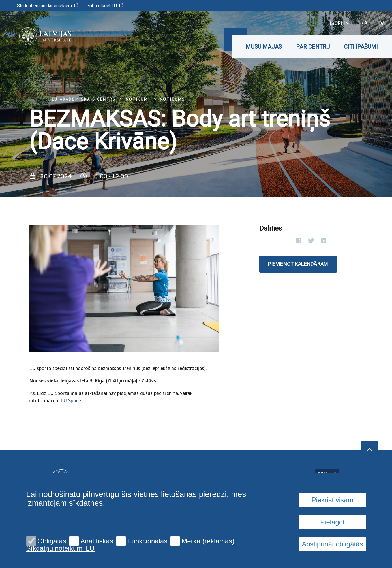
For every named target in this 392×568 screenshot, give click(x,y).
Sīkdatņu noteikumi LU (60, 548)
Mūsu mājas (264, 47)
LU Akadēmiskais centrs (84, 99)
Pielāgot (332, 522)
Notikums (173, 99)
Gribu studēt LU (105, 6)
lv (381, 23)
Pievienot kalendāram (298, 264)
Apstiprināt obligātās (332, 544)
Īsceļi (339, 23)
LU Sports (71, 400)
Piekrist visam (332, 500)
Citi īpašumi (361, 47)
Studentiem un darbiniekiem (48, 6)
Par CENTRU (313, 47)
